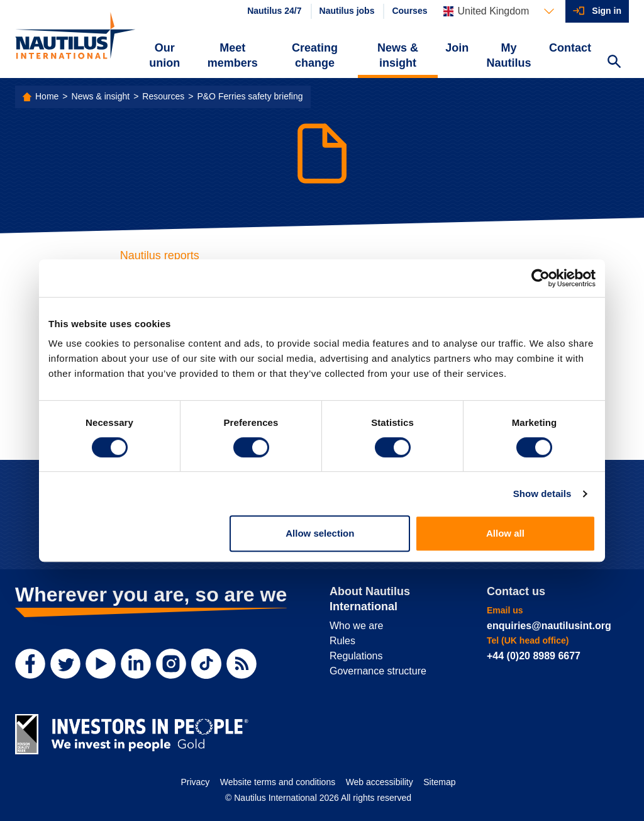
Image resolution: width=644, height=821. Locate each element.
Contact (570, 48)
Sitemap (439, 782)
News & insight (398, 55)
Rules (342, 641)
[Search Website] (614, 63)
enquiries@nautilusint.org (549, 626)
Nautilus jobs (347, 11)
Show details (542, 494)
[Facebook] (30, 664)
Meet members (233, 55)
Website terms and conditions (278, 782)
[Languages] (499, 11)
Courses (409, 11)
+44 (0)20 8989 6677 (534, 656)
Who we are (356, 626)
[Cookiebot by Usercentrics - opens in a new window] (541, 278)
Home (47, 96)
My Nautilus (509, 55)
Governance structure (378, 671)
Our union (164, 55)
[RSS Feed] (241, 664)
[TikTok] (206, 664)
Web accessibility (380, 782)
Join (457, 48)
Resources (163, 96)
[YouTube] (101, 664)
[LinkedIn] (136, 664)
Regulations (356, 656)
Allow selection (320, 533)
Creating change (315, 55)
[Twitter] (65, 664)
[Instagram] (171, 664)
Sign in (607, 11)
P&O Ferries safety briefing (250, 96)
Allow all (505, 533)
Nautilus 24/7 (274, 11)
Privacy (195, 782)
